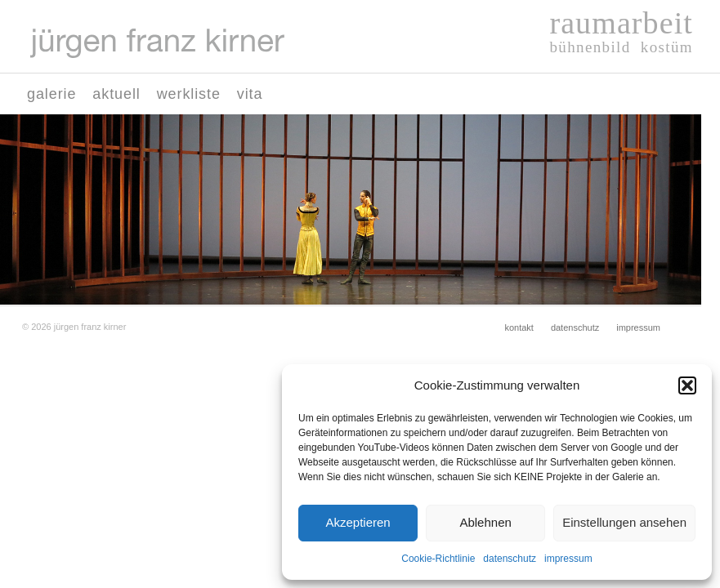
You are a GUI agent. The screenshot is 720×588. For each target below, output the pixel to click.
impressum (568, 559)
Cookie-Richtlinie (438, 559)
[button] (687, 385)
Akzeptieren (358, 522)
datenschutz (510, 559)
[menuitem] (51, 94)
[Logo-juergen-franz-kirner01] (157, 43)
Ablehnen (485, 522)
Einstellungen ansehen (624, 522)
